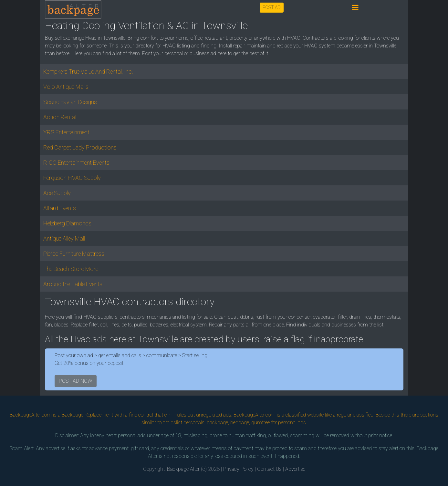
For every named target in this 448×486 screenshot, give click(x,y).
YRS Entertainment (66, 132)
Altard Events (60, 208)
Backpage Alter (183, 469)
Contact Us (269, 469)
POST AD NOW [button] (76, 381)
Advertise (295, 469)
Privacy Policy (238, 469)
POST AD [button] (272, 7)
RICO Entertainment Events (76, 163)
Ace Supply (57, 193)
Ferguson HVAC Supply (72, 178)
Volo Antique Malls (66, 87)
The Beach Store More (71, 269)
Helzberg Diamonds (67, 223)
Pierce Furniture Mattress (74, 254)
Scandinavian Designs (70, 102)
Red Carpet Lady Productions (80, 147)
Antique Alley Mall (64, 238)
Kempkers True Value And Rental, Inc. (88, 72)
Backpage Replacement (87, 415)
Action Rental (60, 117)
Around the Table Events (73, 284)
